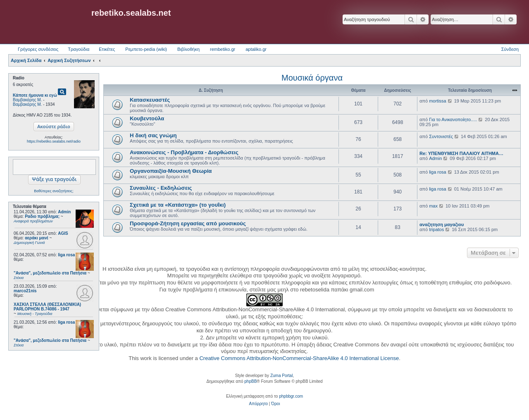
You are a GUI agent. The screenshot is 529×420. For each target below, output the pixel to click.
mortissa (438, 101)
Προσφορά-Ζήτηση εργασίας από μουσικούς (188, 223)
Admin (64, 212)
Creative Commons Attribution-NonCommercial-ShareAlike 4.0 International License (299, 358)
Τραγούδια (79, 49)
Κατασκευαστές (150, 100)
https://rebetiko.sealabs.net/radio (54, 141)
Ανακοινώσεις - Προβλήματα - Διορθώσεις (184, 152)
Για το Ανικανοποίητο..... (453, 119)
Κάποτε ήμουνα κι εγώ (35, 95)
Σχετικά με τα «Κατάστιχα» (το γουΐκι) (178, 205)
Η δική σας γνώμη (153, 135)
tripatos (436, 229)
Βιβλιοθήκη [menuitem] (188, 49)
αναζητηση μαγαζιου (442, 224)
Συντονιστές (441, 136)
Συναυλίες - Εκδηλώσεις (161, 188)
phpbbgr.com (291, 396)
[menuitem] (259, 404)
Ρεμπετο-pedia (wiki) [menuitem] (146, 49)
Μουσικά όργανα (312, 78)
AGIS (63, 233)
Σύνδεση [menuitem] (510, 49)
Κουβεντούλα (147, 118)
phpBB (250, 381)
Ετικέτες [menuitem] (107, 49)
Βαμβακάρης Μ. (27, 100)
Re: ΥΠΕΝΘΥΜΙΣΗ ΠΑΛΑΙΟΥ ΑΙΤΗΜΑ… (461, 153)
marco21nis (25, 291)
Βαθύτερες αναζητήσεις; (54, 191)
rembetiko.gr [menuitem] (223, 49)
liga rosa (66, 255)
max (433, 206)
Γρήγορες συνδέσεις (38, 49)
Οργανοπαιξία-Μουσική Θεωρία (171, 171)
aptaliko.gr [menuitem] (256, 49)
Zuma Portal (281, 376)
